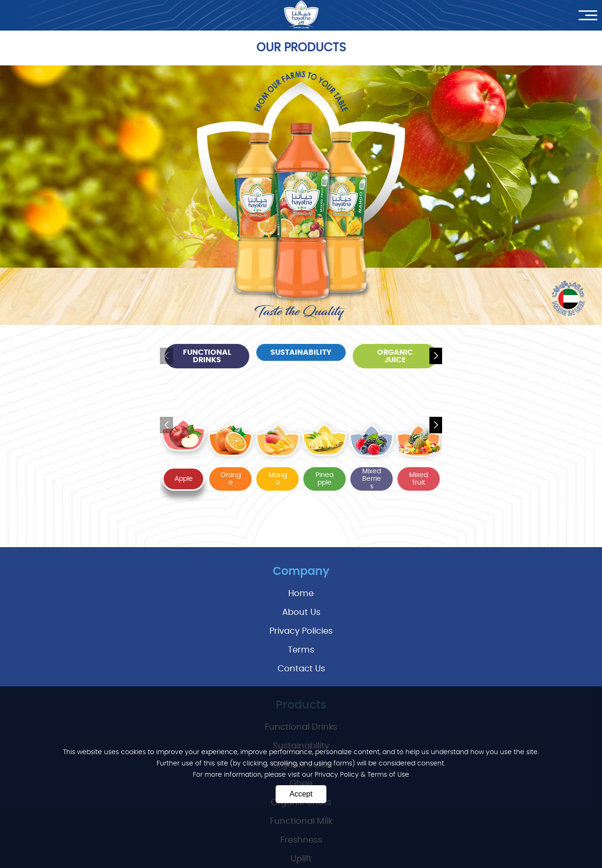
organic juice (395, 356)
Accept (301, 794)
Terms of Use (388, 775)
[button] (436, 356)
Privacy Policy (338, 775)
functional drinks (207, 356)
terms (301, 650)
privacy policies (301, 631)
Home (301, 594)
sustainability (301, 352)
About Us (301, 613)
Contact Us (301, 669)
